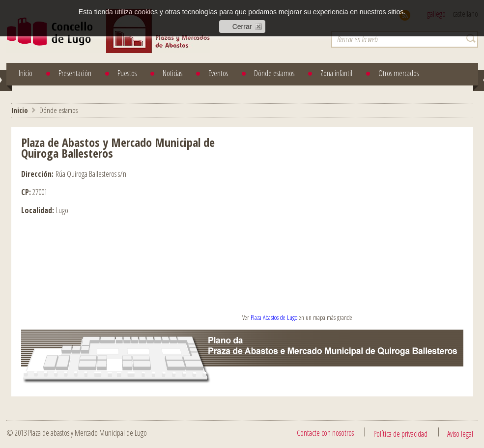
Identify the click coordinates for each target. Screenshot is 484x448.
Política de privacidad (400, 434)
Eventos (218, 73)
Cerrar (242, 27)
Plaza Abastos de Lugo (274, 317)
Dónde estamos (274, 73)
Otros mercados (399, 73)
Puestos (127, 73)
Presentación (75, 73)
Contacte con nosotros (325, 433)
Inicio (26, 73)
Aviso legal (460, 434)
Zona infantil (336, 73)
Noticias (172, 73)
